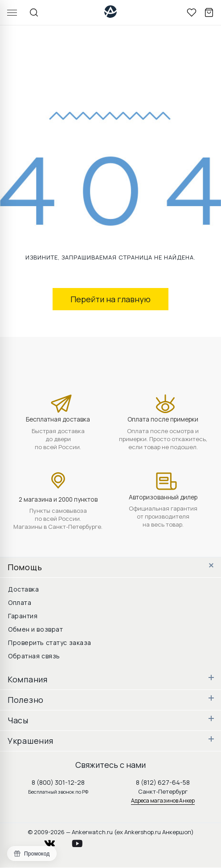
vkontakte (55, 841)
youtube (82, 841)
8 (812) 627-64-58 (163, 782)
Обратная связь (34, 656)
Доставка (23, 589)
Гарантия (23, 616)
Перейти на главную (110, 299)
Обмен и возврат (35, 629)
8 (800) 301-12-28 (58, 782)
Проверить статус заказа (50, 643)
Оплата (20, 602)
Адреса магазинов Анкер (163, 801)
